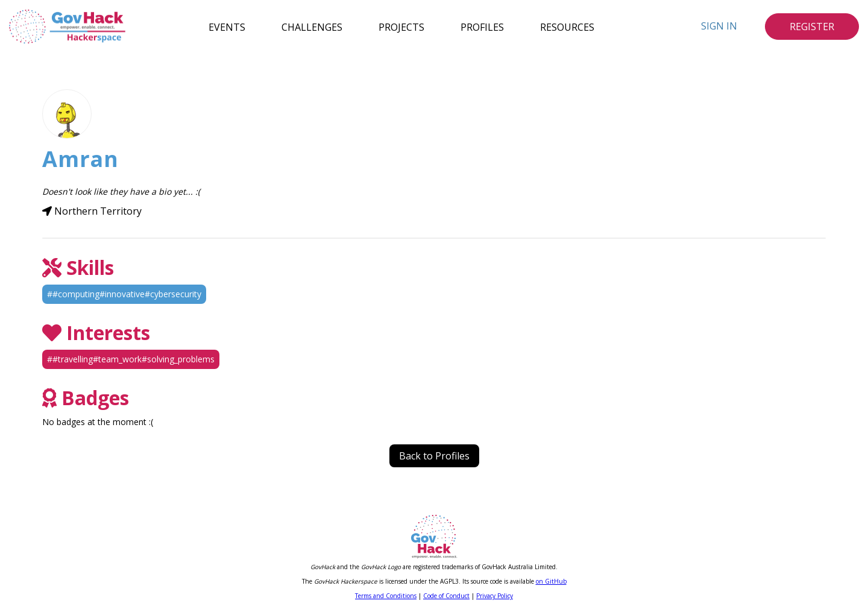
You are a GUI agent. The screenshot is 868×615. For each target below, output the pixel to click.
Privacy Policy (495, 596)
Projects (401, 27)
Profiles (482, 27)
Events (227, 27)
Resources (567, 27)
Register (812, 27)
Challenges (312, 27)
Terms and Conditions (386, 596)
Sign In (719, 26)
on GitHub (551, 581)
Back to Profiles (434, 456)
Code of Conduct (446, 596)
